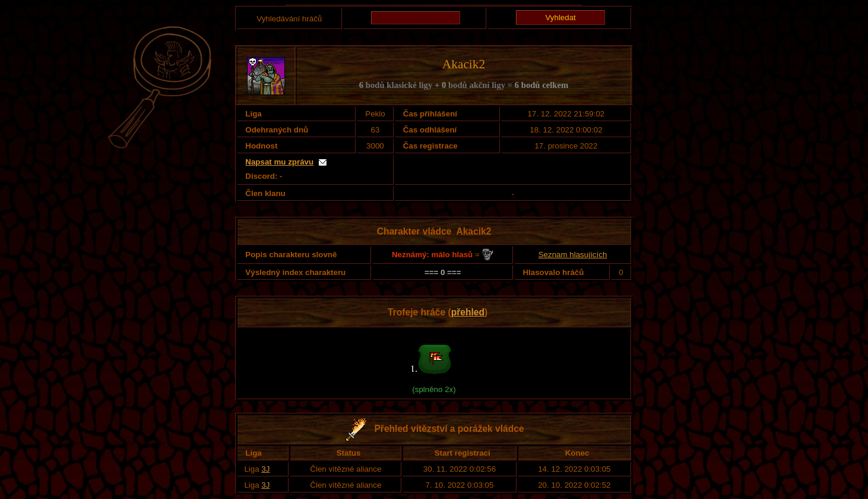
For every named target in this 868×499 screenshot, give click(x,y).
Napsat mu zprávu (279, 162)
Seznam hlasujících (573, 255)
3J (265, 469)
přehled (468, 312)
